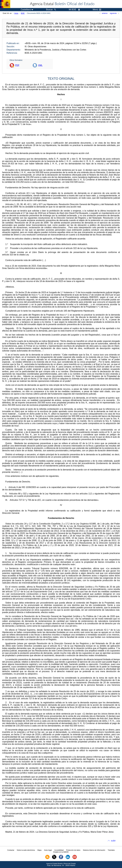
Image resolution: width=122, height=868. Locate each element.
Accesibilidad (59, 850)
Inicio (16, 13)
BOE (23, 13)
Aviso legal (48, 850)
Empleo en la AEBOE (61, 852)
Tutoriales (111, 850)
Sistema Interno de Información (94, 850)
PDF (17, 65)
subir (113, 841)
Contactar (11, 850)
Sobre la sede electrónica (26, 850)
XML (40, 65)
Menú (97, 10)
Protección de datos (73, 850)
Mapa (39, 850)
